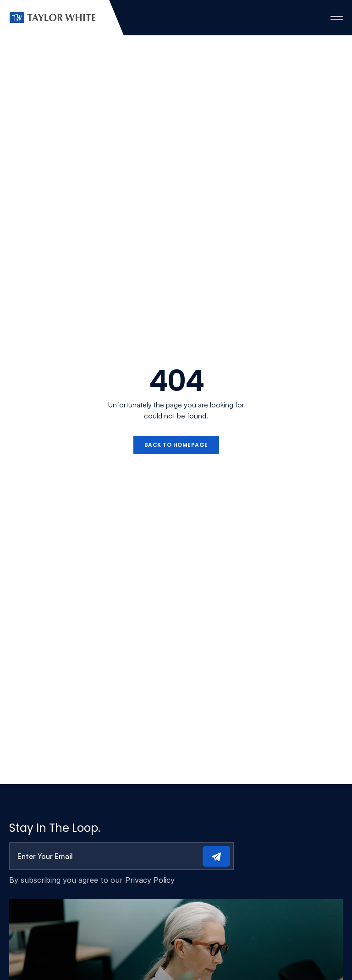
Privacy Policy (150, 880)
